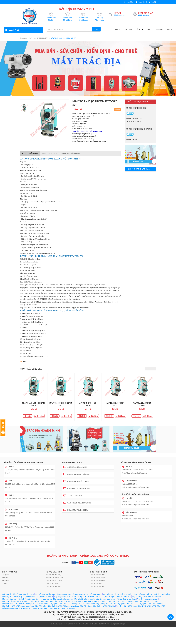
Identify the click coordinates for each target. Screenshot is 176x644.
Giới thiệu (129, 29)
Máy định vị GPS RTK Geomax (150, 604)
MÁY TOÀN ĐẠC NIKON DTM (39, 38)
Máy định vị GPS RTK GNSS (123, 601)
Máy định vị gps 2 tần (32, 601)
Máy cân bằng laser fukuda (84, 599)
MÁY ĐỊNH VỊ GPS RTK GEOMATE (152, 606)
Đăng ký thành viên (52, 584)
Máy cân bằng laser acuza (106, 599)
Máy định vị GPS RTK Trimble (146, 601)
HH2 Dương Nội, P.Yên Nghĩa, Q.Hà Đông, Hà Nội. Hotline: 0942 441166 (29, 498)
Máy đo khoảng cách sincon (148, 599)
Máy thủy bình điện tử (62, 597)
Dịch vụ (150, 29)
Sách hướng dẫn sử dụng (77, 503)
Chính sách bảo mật (97, 584)
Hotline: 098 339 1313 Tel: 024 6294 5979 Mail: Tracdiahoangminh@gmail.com (138, 501)
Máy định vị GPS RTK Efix (106, 604)
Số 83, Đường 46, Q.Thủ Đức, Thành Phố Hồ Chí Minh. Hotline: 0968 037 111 (29, 513)
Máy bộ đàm (93, 601)
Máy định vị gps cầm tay (68, 601)
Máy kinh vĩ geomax (140, 597)
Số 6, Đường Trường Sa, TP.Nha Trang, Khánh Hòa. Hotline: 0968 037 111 (29, 527)
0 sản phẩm (128, 2)
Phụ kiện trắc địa (105, 601)
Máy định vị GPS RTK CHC (60, 604)
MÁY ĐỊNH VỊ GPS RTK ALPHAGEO (43, 609)
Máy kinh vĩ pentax (9, 599)
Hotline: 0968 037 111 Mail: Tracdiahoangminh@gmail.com (136, 484)
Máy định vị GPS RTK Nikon (36, 606)
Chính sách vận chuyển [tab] (71, 153)
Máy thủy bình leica (146, 594)
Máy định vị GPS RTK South (59, 606)
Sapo (123, 624)
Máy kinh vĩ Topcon (109, 597)
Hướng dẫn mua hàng (53, 575)
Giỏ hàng (39, 416)
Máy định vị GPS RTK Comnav (83, 604)
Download (160, 29)
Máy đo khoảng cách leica (126, 599)
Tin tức (4, 584)
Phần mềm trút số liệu (76, 510)
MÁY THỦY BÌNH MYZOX (68, 609)
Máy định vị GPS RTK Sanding (37, 604)
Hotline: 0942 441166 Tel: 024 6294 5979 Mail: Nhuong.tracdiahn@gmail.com (137, 470)
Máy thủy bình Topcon (27, 597)
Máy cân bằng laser (79, 597)
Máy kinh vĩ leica (154, 597)
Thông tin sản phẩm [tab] (30, 153)
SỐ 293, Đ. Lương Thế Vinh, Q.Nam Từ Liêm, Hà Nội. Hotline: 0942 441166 (30, 470)
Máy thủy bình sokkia (162, 594)
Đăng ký (152, 2)
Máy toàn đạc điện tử (10, 594)
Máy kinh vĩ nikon (94, 597)
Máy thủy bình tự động (129, 594)
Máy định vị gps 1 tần (49, 601)
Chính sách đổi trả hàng (77, 474)
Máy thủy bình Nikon (10, 597)
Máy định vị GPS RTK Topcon (13, 606)
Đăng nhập (139, 2)
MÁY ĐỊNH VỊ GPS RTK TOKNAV (15, 609)
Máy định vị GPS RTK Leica (127, 606)
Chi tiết (28, 416)
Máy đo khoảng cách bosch (13, 601)
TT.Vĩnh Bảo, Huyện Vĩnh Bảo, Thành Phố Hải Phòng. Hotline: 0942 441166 (28, 541)
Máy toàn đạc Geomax (76, 594)
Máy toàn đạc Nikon (59, 594)
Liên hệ (170, 29)
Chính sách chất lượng (76, 481)
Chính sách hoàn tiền (97, 587)
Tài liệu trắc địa (73, 495)
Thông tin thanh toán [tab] (50, 153)
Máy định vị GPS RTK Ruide (81, 606)
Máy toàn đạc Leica (27, 594)
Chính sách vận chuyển (98, 578)
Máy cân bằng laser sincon (63, 599)
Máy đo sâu (82, 601)
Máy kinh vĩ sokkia (124, 597)
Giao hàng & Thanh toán (77, 488)
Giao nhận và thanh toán (54, 578)
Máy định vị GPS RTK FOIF (127, 604)
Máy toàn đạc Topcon (94, 594)
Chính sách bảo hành (75, 467)
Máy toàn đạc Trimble (111, 594)
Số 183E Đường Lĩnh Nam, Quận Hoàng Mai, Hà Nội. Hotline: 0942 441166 (30, 484)
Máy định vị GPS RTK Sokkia (13, 604)
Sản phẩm (140, 29)
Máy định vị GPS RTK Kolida (104, 606)
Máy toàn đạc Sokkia (43, 594)
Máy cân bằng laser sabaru (42, 599)
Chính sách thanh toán (98, 575)
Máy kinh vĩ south (24, 599)
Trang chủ (118, 29)
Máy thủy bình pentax (45, 597)
